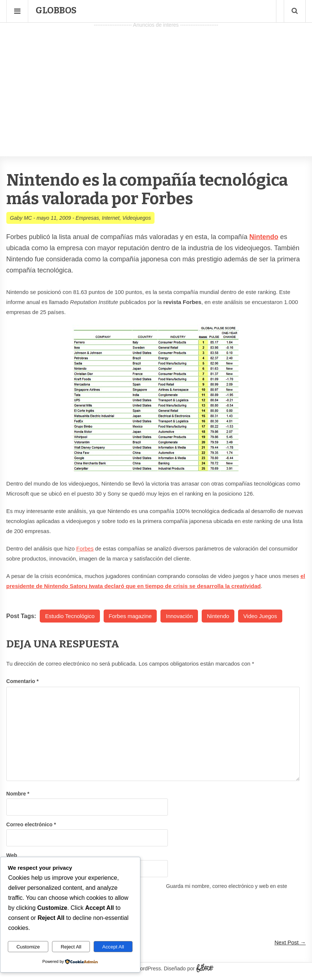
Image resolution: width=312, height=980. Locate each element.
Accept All (113, 947)
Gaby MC (21, 218)
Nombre (18, 794)
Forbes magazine (130, 616)
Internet (110, 218)
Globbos (56, 10)
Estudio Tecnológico (70, 616)
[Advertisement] (156, 82)
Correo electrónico (31, 824)
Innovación (179, 616)
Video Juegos (260, 616)
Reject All (71, 947)
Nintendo (218, 616)
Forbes (85, 548)
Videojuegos (137, 218)
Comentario (22, 681)
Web (12, 855)
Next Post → (290, 942)
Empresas (87, 218)
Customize (28, 947)
